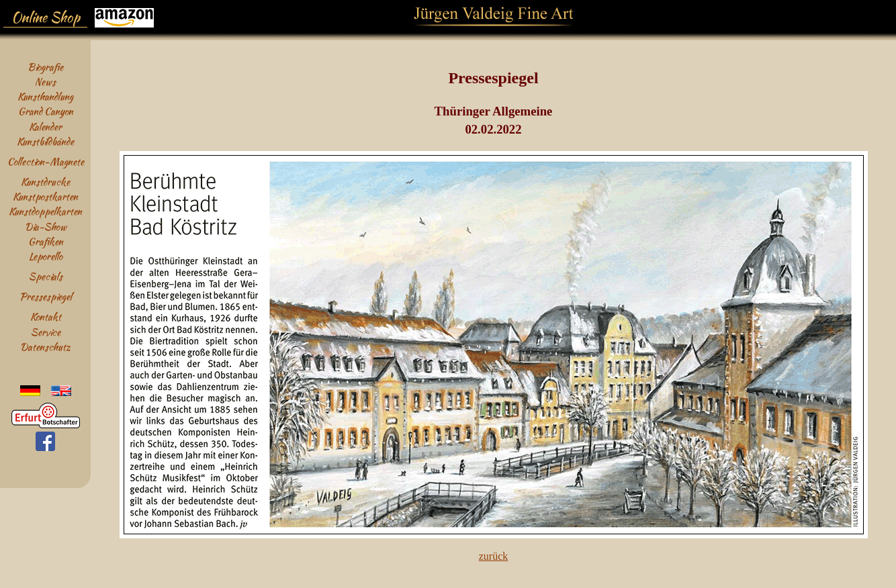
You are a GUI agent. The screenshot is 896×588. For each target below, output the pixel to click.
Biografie (45, 67)
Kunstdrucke (45, 182)
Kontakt (46, 316)
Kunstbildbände (45, 141)
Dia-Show (46, 227)
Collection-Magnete (46, 161)
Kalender (45, 127)
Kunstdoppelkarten (45, 211)
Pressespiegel (46, 296)
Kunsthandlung (45, 96)
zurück (494, 556)
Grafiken (46, 241)
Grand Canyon (46, 111)
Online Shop (46, 17)
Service (46, 332)
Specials (46, 276)
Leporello (46, 256)
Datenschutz (45, 347)
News (45, 82)
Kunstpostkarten (45, 196)
